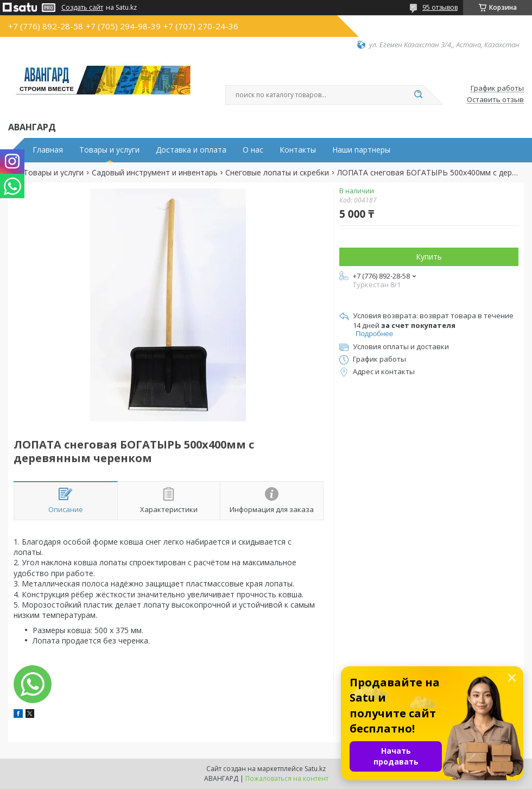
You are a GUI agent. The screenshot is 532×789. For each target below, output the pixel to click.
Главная (48, 150)
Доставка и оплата (191, 150)
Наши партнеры (361, 150)
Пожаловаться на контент (287, 778)
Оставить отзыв (495, 100)
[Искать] (418, 95)
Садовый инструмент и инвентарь (155, 173)
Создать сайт (82, 8)
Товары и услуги (109, 150)
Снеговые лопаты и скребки (277, 173)
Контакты (298, 150)
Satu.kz (315, 769)
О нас (253, 150)
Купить (429, 257)
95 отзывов (440, 7)
